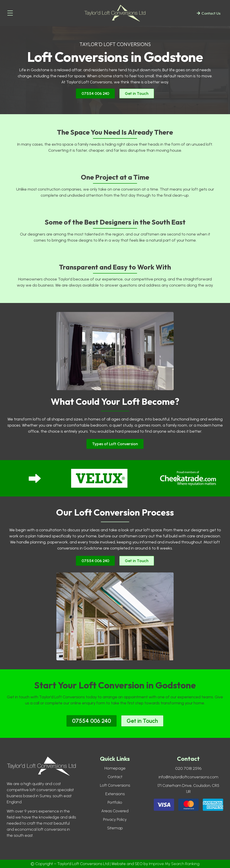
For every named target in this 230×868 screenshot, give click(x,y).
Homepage (115, 768)
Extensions (115, 794)
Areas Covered (115, 811)
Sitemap (115, 828)
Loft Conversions (115, 785)
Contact (115, 777)
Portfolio (115, 802)
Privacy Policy (115, 819)
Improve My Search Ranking (174, 864)
